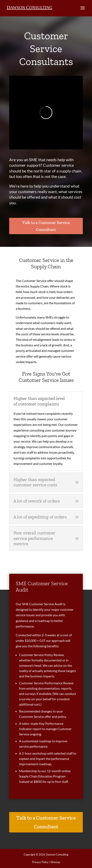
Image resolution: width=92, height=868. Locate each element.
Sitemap (55, 862)
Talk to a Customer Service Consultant (46, 226)
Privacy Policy (40, 862)
